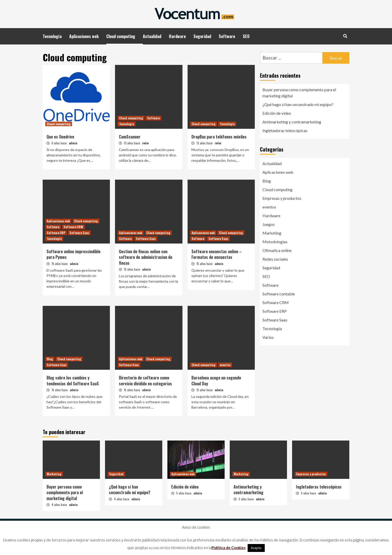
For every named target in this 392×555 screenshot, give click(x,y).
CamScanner (130, 137)
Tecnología (52, 36)
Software (227, 36)
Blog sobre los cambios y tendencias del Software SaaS (73, 380)
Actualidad (152, 36)
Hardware (177, 36)
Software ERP (56, 233)
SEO (246, 36)
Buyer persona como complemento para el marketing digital (299, 93)
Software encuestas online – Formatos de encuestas (217, 254)
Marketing (272, 233)
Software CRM (73, 227)
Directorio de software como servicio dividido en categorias (145, 380)
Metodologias (275, 242)
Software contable (279, 294)
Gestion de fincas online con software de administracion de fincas (146, 257)
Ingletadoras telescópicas (285, 130)
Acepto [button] (256, 548)
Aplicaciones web (84, 36)
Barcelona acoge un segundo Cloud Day (216, 380)
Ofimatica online (277, 250)
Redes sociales (275, 259)
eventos (225, 365)
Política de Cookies (229, 548)
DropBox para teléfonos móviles (219, 137)
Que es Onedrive (60, 137)
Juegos (269, 224)
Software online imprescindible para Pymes (73, 254)
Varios (268, 337)
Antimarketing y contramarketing (292, 122)
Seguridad (202, 36)
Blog (50, 359)
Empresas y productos (282, 198)
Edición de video (277, 113)
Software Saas (79, 233)
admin (73, 143)
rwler (146, 143)
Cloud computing (121, 36)
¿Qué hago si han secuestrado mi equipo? (298, 104)
